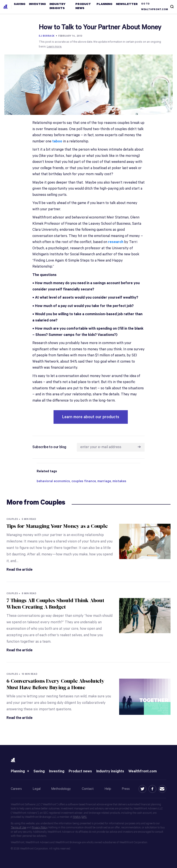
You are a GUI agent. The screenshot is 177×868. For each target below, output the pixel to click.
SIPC (84, 817)
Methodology (61, 789)
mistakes (119, 481)
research (116, 242)
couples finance (84, 481)
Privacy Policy (40, 828)
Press (126, 789)
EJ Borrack (47, 36)
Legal (37, 789)
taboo (57, 141)
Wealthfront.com (143, 771)
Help (108, 789)
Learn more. (54, 47)
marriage (104, 481)
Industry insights (110, 771)
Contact (88, 789)
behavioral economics (53, 481)
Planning (18, 771)
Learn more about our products (91, 417)
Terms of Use (18, 828)
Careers (16, 789)
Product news (80, 771)
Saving (39, 771)
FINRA (77, 817)
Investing (57, 771)
